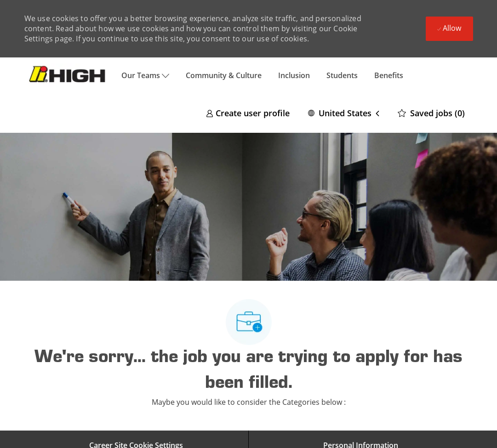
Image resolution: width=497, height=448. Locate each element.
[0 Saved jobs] (431, 113)
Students (342, 75)
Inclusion (294, 75)
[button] (344, 113)
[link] (248, 113)
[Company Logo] (69, 75)
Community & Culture (224, 75)
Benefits (389, 75)
